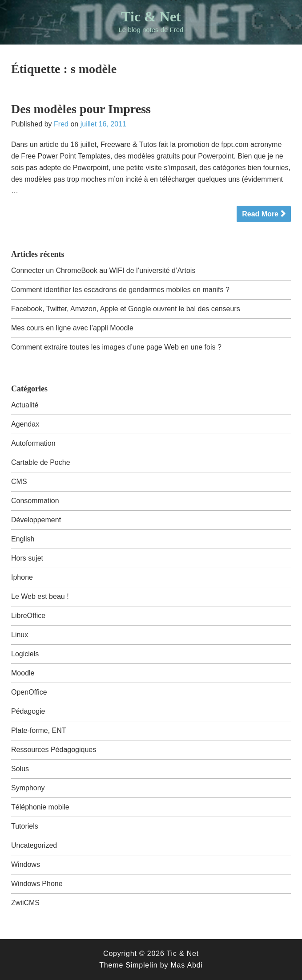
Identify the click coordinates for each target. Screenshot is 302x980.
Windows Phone (37, 884)
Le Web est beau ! (40, 596)
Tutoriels (25, 826)
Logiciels (25, 654)
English (23, 539)
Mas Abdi (186, 965)
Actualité (25, 405)
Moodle (23, 673)
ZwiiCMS (25, 903)
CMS (19, 482)
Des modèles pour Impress (81, 109)
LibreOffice (28, 616)
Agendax (25, 424)
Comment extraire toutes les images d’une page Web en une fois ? (116, 347)
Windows (26, 864)
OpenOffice (29, 692)
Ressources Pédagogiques (54, 750)
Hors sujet (27, 558)
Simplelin (141, 965)
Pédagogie (28, 711)
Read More (260, 214)
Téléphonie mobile (40, 807)
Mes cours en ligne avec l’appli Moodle (72, 328)
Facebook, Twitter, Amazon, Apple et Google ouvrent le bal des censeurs (126, 309)
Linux (20, 635)
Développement (36, 520)
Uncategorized (34, 845)
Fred (61, 124)
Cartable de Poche (41, 462)
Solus (20, 769)
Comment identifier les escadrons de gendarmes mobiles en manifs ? (120, 290)
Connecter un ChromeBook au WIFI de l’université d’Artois (103, 270)
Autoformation (33, 443)
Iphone (22, 577)
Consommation (35, 501)
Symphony (28, 788)
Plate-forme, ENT (39, 730)
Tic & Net (151, 16)
